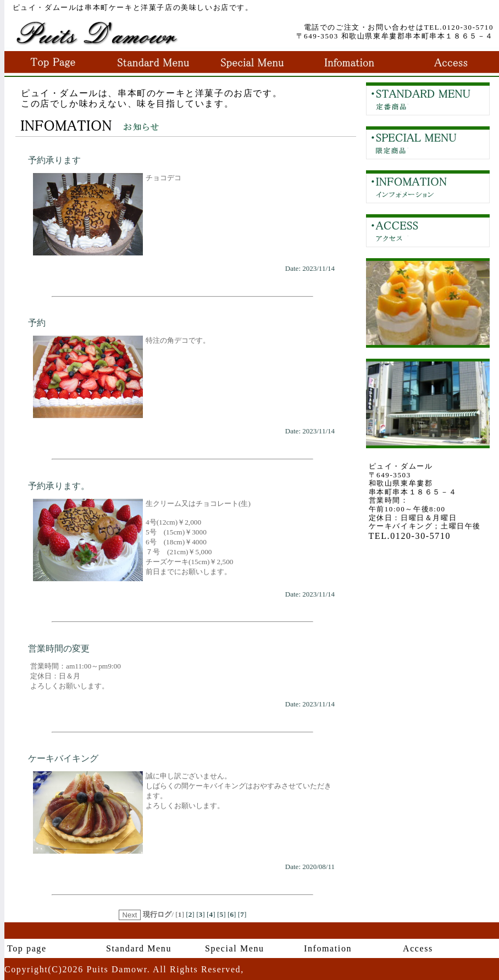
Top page (27, 948)
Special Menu (235, 948)
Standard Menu (139, 948)
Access (418, 948)
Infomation (328, 948)
